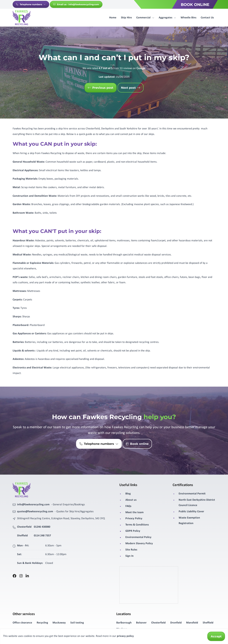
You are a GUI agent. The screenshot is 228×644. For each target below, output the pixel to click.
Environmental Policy (138, 537)
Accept (216, 636)
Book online (137, 444)
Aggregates (167, 18)
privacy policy (125, 636)
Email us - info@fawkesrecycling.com (76, 4)
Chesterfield (158, 623)
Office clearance (22, 623)
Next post (131, 88)
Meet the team (134, 512)
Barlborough (124, 623)
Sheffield (208, 623)
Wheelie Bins (188, 18)
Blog (128, 494)
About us (131, 500)
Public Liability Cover (191, 512)
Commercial (145, 18)
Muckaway (59, 623)
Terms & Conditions (137, 525)
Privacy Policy (134, 519)
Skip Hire (126, 18)
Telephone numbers (31, 4)
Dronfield (176, 623)
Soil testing (77, 623)
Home (113, 18)
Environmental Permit (192, 494)
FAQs (128, 506)
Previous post (101, 88)
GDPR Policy (133, 531)
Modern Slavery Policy (139, 544)
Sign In (129, 556)
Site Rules (131, 550)
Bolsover (141, 623)
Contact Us (207, 18)
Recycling (42, 623)
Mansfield (192, 623)
